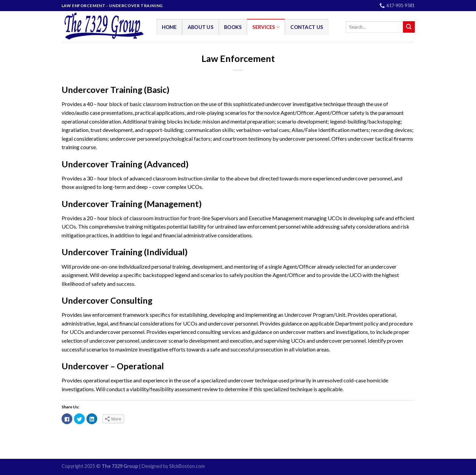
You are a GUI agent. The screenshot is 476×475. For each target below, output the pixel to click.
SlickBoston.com (187, 466)
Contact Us (307, 27)
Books (233, 27)
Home (169, 27)
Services (266, 27)
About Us (200, 27)
